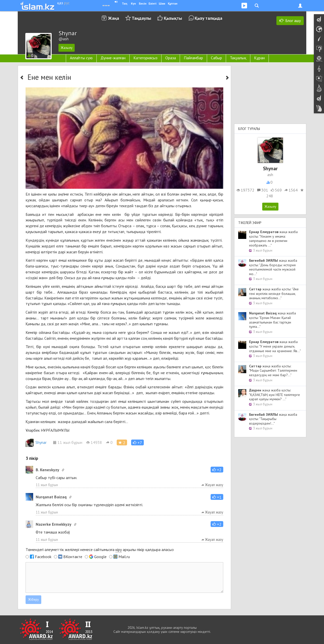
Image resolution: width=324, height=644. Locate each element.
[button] (137, 442)
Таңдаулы (141, 18)
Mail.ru (124, 557)
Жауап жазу (212, 485)
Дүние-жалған (113, 58)
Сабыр (216, 58)
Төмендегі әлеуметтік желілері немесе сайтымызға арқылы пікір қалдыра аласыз (100, 550)
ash (270, 175)
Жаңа (114, 18)
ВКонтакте (73, 557)
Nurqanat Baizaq (51, 497)
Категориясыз (145, 58)
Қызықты (173, 18)
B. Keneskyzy (47, 470)
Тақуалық (238, 58)
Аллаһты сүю (81, 58)
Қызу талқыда (208, 18)
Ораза (171, 58)
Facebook (43, 557)
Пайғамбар (193, 58)
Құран (259, 58)
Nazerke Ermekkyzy (54, 524)
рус (67, 3)
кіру (119, 550)
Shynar (36, 442)
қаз (60, 3)
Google (100, 557)
